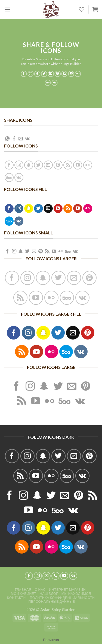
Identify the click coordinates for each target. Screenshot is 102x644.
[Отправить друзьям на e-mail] (21, 139)
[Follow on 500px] (48, 83)
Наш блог (49, 594)
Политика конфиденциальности (62, 598)
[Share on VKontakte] (27, 139)
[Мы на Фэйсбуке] (24, 74)
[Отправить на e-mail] (51, 74)
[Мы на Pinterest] (58, 74)
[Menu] (7, 9)
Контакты (17, 598)
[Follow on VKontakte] (55, 83)
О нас (40, 590)
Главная (23, 590)
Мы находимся (76, 594)
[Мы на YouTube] (71, 74)
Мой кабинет (24, 594)
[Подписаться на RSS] (64, 74)
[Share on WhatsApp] (7, 139)
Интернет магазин (67, 590)
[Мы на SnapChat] (37, 74)
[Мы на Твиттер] (44, 74)
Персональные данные (52, 601)
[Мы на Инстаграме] (31, 74)
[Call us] (55, 576)
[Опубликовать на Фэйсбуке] (14, 139)
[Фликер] (78, 74)
